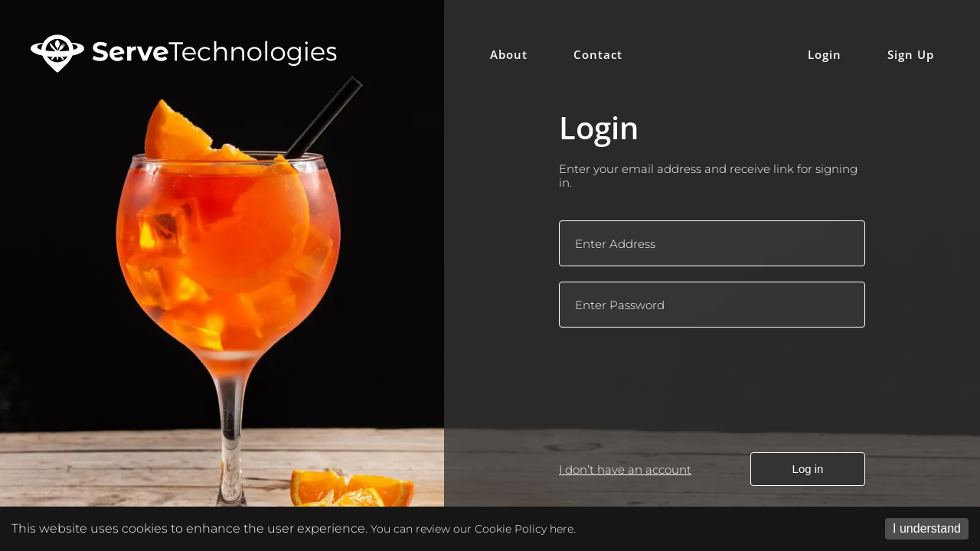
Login (825, 54)
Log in (808, 469)
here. (563, 529)
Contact (598, 54)
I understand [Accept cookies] (927, 528)
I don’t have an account (625, 469)
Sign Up (911, 54)
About (509, 54)
